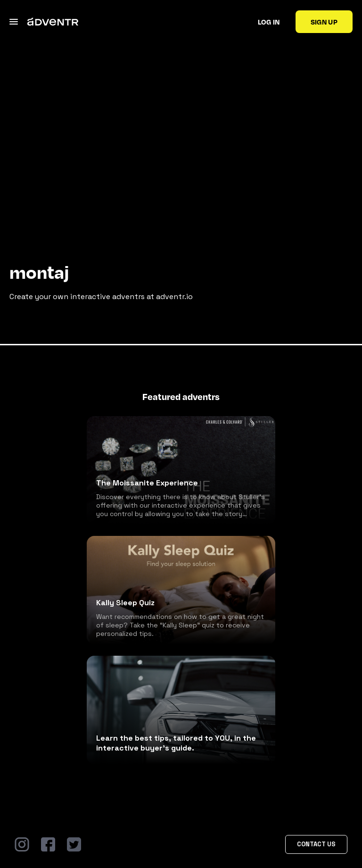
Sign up (324, 22)
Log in (269, 22)
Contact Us (316, 844)
